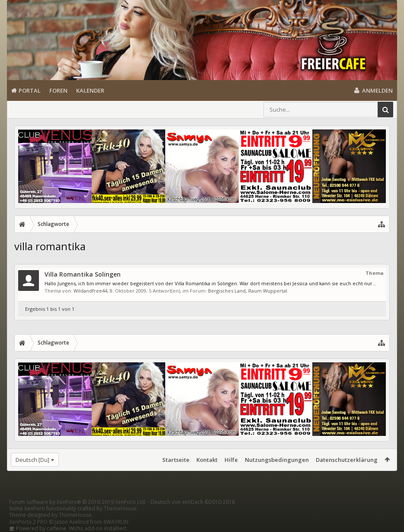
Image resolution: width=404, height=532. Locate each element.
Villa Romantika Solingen (83, 274)
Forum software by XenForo (78, 502)
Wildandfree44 (90, 291)
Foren (58, 90)
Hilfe (231, 460)
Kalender (90, 90)
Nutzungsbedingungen (277, 460)
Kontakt (207, 460)
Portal (30, 90)
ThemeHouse (120, 508)
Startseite (176, 460)
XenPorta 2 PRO (28, 522)
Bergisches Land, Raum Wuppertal (248, 291)
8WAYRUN (116, 522)
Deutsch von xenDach (193, 502)
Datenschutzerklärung (347, 460)
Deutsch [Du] (32, 460)
